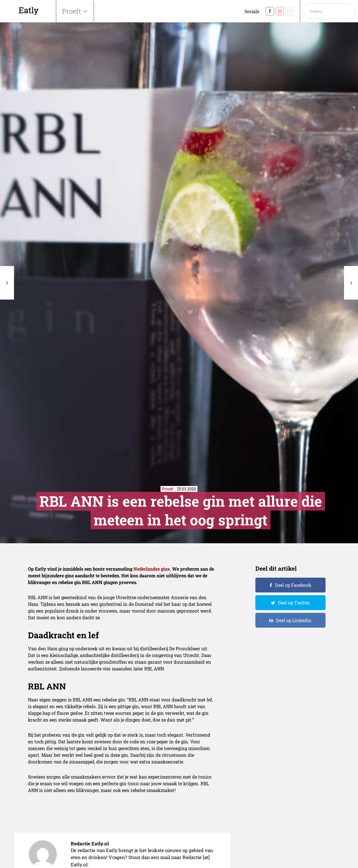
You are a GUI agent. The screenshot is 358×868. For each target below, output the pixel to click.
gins (165, 569)
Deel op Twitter (294, 603)
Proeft (72, 11)
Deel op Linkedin (294, 620)
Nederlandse (147, 569)
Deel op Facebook (293, 585)
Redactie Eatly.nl (90, 844)
